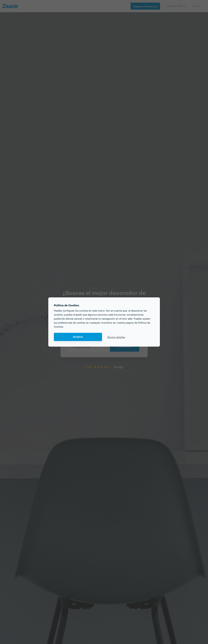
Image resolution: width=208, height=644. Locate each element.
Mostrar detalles (116, 337)
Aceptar (78, 337)
